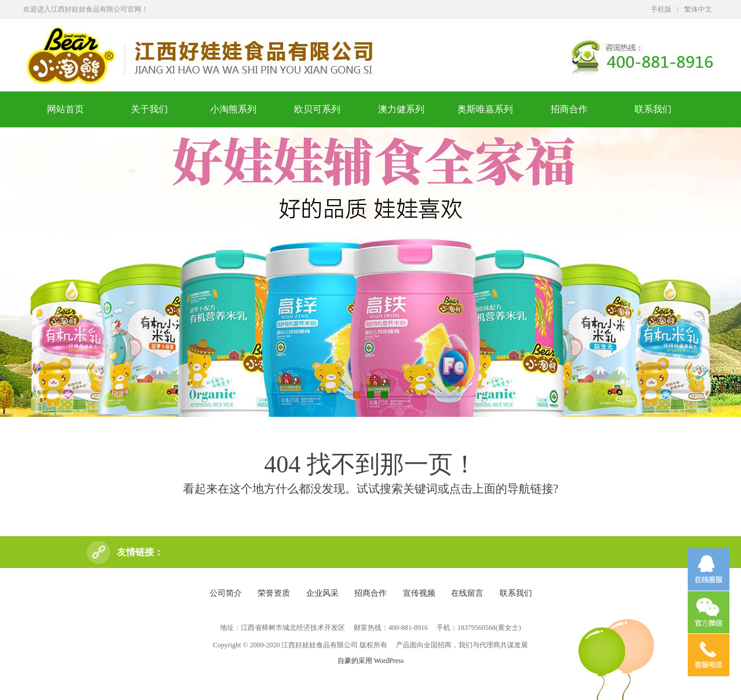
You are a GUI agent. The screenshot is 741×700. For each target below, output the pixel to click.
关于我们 (149, 109)
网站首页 (65, 109)
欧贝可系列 (317, 109)
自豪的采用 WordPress (371, 661)
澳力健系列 (401, 109)
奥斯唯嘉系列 (485, 109)
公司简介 (226, 593)
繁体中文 (698, 9)
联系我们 (653, 109)
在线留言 (467, 593)
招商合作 (569, 109)
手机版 (661, 9)
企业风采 (322, 593)
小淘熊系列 (233, 109)
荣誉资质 (274, 593)
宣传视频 (419, 593)
